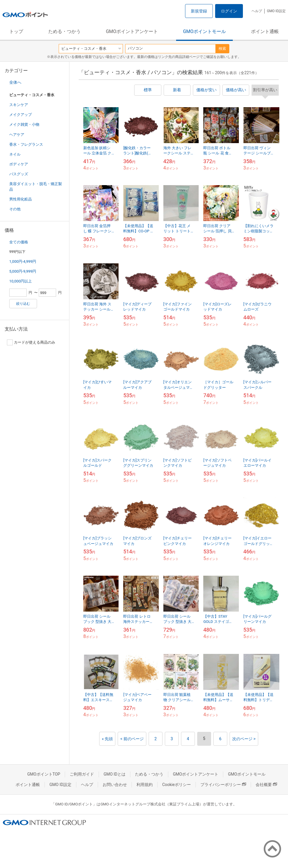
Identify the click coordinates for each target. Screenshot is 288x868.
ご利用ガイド (82, 774)
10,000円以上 (21, 281)
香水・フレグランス (26, 144)
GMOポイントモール (204, 31)
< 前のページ (132, 739)
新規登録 (199, 11)
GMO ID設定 (276, 11)
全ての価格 (19, 242)
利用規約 (145, 785)
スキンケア (19, 105)
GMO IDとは (115, 774)
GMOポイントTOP (44, 774)
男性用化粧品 (21, 199)
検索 (222, 49)
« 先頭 (107, 739)
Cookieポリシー (177, 785)
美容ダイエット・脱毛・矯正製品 (36, 186)
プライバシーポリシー (223, 785)
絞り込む (23, 304)
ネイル (15, 154)
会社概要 (266, 785)
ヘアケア (17, 135)
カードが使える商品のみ (31, 342)
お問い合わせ (115, 785)
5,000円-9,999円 (23, 271)
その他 (15, 209)
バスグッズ (19, 174)
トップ (16, 31)
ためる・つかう (64, 31)
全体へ (15, 82)
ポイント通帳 (265, 31)
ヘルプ (257, 11)
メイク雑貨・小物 (24, 124)
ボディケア (19, 164)
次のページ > (244, 739)
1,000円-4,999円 (23, 261)
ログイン (229, 11)
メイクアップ (21, 115)
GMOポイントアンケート (132, 31)
